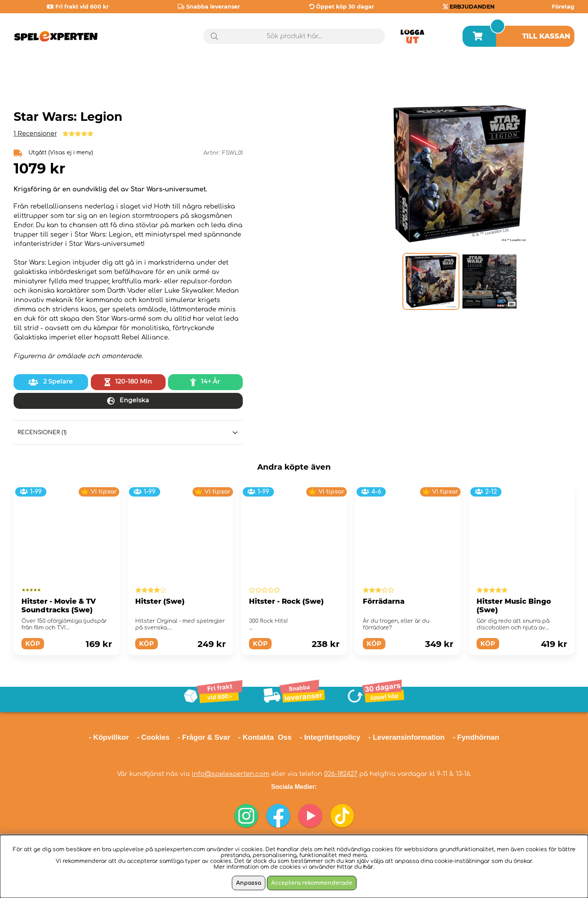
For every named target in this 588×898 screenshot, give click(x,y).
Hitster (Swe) (160, 601)
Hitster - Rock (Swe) (286, 601)
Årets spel (541, 70)
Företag (563, 7)
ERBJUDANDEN (472, 7)
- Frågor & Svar (204, 737)
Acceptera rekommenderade (312, 883)
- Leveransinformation (406, 737)
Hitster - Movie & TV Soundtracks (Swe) (59, 606)
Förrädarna (384, 601)
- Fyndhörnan (476, 737)
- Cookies (153, 737)
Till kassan (546, 36)
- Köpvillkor (109, 737)
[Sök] (294, 36)
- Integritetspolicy (330, 737)
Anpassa (249, 883)
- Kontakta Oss (265, 737)
